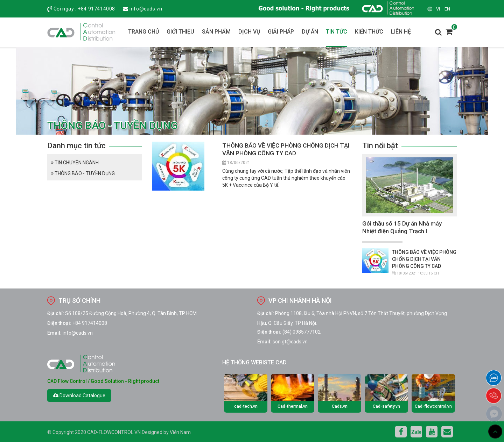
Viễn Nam (180, 432)
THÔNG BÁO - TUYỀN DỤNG (83, 173)
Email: (54, 333)
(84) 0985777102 (302, 332)
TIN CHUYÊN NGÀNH (75, 163)
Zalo (416, 432)
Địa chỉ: (56, 313)
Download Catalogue (79, 395)
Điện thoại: (59, 323)
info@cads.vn (146, 9)
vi (438, 9)
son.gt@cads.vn (290, 342)
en (447, 9)
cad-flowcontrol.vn (114, 432)
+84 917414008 (96, 9)
